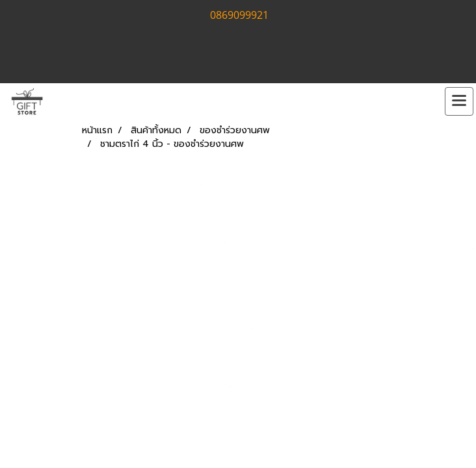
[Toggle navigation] (459, 101)
